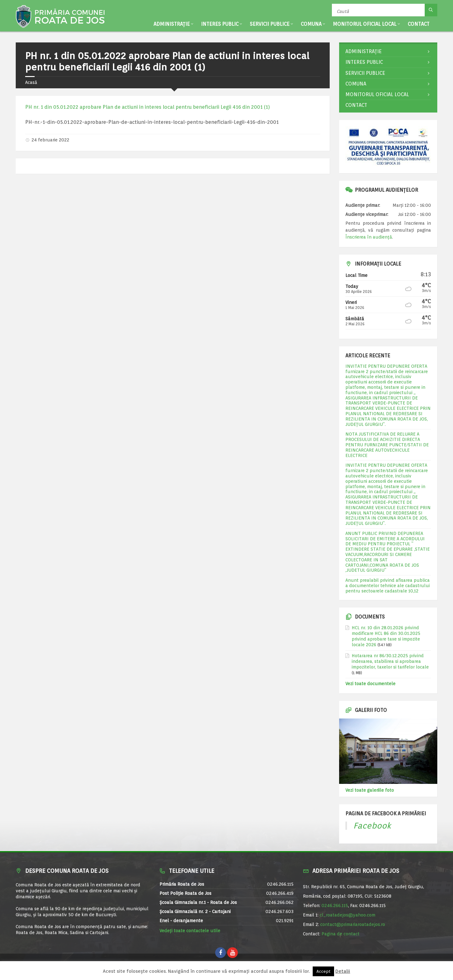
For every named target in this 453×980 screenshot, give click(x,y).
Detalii (343, 971)
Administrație (172, 24)
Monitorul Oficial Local (365, 24)
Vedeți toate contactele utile (190, 931)
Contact (419, 24)
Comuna (311, 24)
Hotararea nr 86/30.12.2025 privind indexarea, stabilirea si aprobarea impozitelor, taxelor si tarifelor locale (390, 661)
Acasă (31, 82)
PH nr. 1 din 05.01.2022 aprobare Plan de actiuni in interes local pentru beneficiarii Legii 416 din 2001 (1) (148, 107)
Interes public (220, 24)
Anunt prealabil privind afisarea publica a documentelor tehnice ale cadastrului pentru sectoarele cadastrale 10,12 (388, 586)
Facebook (372, 826)
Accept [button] (323, 971)
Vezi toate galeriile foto (370, 790)
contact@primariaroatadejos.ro (353, 924)
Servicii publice (270, 24)
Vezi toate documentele (370, 684)
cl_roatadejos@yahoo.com (347, 915)
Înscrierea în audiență (369, 237)
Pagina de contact (341, 934)
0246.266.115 (335, 906)
